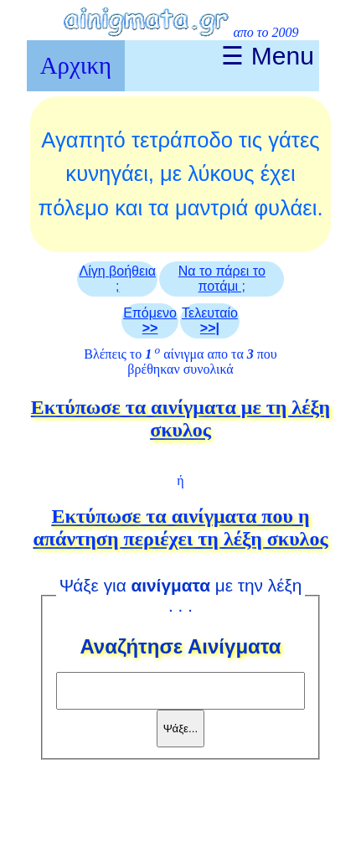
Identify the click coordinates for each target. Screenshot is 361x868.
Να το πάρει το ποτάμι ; (222, 279)
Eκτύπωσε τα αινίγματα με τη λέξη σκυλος (180, 418)
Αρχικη (76, 65)
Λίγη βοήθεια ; (117, 279)
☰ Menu (267, 56)
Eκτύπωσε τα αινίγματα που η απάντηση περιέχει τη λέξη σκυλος (180, 527)
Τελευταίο (210, 320)
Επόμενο (150, 320)
